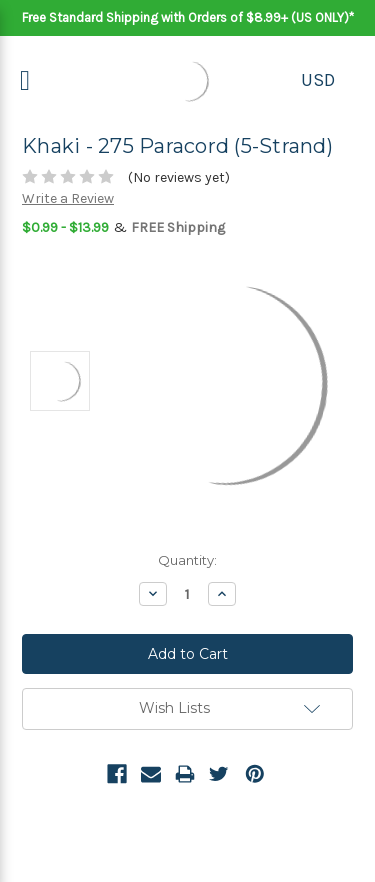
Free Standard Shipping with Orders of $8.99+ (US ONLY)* (188, 17)
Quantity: (187, 560)
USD (318, 80)
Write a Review (68, 198)
